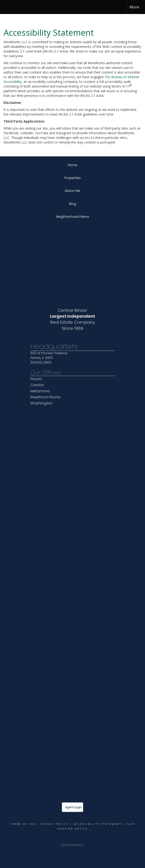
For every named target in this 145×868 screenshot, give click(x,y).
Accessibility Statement (98, 824)
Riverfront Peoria (46, 397)
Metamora (40, 391)
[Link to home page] (6, 7)
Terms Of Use (23, 824)
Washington (42, 403)
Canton (37, 385)
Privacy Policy (55, 824)
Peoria (36, 379)
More (134, 7)
